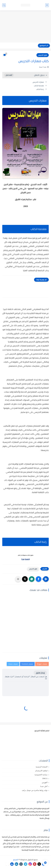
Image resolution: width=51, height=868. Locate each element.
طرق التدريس (43, 55)
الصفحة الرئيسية (42, 767)
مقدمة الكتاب (39, 86)
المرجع (16, 860)
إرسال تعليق (40, 673)
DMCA (45, 778)
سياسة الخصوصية (41, 775)
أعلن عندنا (44, 786)
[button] (39, 579)
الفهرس (45, 782)
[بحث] (4, 5)
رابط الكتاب (40, 89)
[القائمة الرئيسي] (47, 5)
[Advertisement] (25, 27)
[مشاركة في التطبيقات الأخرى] (18, 579)
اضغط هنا (26, 559)
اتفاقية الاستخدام (41, 771)
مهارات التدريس (38, 82)
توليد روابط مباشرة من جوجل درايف (35, 790)
